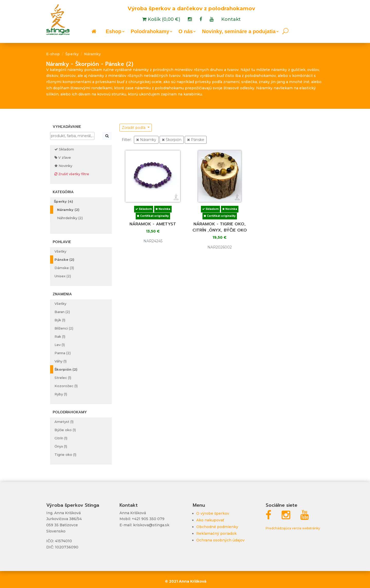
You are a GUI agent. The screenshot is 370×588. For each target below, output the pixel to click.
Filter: (127, 140)
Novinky (63, 166)
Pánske (196, 140)
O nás (186, 32)
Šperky (72, 54)
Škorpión (172, 140)
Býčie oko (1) (65, 430)
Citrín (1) (61, 438)
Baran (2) (62, 312)
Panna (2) (63, 353)
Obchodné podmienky (217, 527)
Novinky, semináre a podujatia (239, 32)
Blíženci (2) (64, 328)
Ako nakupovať (210, 520)
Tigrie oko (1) (65, 455)
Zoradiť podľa (134, 128)
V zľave (63, 157)
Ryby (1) (61, 394)
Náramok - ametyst (153, 224)
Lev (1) (60, 345)
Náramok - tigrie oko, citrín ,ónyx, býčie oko (220, 227)
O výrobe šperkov (213, 513)
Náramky (92, 54)
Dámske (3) (64, 268)
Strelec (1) (63, 378)
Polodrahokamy (150, 32)
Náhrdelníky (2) (70, 218)
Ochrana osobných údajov (220, 540)
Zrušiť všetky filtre (72, 174)
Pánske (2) (64, 260)
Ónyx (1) (61, 446)
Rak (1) (60, 336)
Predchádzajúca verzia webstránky (293, 528)
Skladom (64, 149)
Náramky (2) (68, 210)
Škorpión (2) (66, 369)
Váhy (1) (61, 361)
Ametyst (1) (64, 422)
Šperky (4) (63, 201)
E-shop (53, 54)
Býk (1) (60, 320)
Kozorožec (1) (66, 386)
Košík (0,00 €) (163, 20)
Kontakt (231, 20)
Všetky (60, 251)
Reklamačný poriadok (216, 533)
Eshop (113, 32)
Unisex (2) (63, 276)
